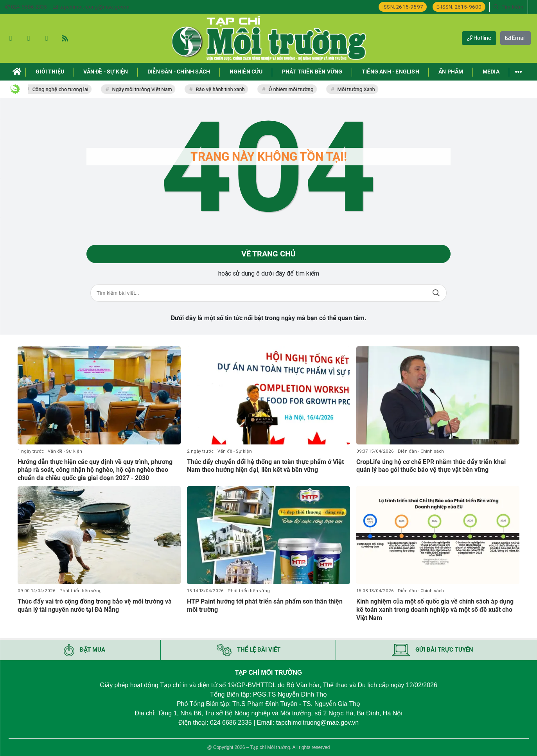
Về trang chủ (268, 254)
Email (515, 38)
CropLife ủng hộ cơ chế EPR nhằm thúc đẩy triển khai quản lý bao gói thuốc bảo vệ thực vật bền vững (431, 466)
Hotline (479, 38)
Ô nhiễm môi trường (294, 89)
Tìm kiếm (436, 293)
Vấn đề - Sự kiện (65, 451)
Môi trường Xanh (359, 89)
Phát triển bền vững (81, 591)
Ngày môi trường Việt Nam (145, 89)
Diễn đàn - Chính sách (421, 451)
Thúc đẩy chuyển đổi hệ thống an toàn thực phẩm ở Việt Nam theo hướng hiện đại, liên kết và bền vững (265, 466)
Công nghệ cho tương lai (63, 89)
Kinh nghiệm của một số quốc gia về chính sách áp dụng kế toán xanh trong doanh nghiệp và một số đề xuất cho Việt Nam (435, 610)
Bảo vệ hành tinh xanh (223, 89)
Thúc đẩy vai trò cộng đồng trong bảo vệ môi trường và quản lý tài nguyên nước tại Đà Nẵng (95, 606)
